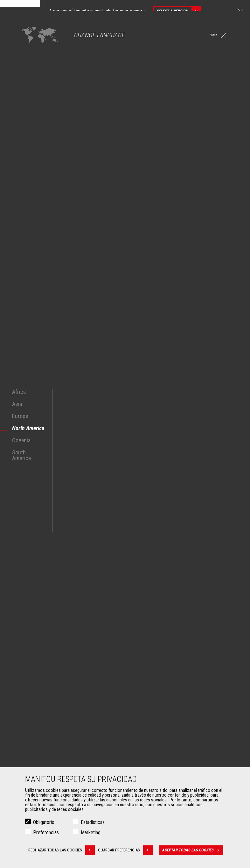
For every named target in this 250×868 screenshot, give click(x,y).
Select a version (179, 11)
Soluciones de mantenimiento (161, 759)
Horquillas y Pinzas (41, 766)
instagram (191, 633)
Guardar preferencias (129, 850)
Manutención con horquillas (49, 759)
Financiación (145, 743)
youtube (219, 633)
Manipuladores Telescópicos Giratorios (169, 689)
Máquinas (140, 663)
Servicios (139, 733)
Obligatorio (44, 822)
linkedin (205, 633)
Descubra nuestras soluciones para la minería (64, 589)
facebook (162, 633)
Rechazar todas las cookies (61, 850)
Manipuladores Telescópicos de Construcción (175, 674)
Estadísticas (93, 822)
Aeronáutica (35, 705)
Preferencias (46, 832)
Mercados (30, 663)
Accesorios (31, 733)
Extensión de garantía (153, 751)
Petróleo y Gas (37, 697)
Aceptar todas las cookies (195, 850)
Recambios (144, 766)
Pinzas (30, 751)
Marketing (91, 832)
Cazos (30, 743)
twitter (176, 633)
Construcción (36, 682)
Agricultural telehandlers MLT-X (161, 682)
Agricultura (34, 674)
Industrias (33, 689)
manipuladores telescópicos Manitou (47, 508)
